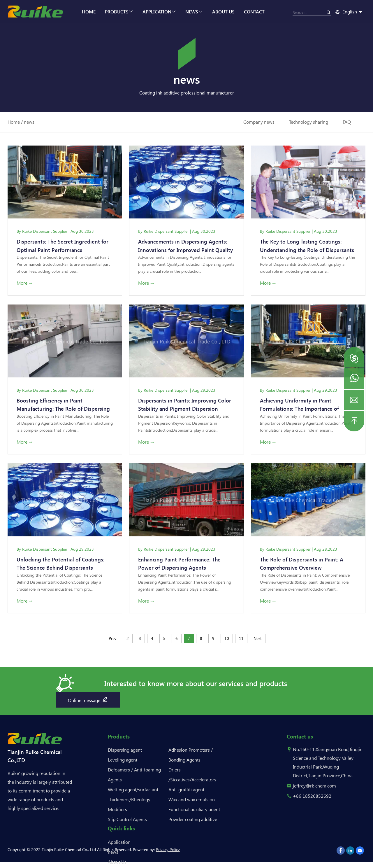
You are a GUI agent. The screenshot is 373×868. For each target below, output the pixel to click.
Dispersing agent (125, 751)
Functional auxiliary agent (194, 811)
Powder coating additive (193, 821)
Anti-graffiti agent (186, 791)
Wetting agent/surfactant (133, 791)
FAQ (347, 122)
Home (89, 12)
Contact (254, 12)
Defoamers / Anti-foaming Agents (134, 776)
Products (119, 12)
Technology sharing (309, 122)
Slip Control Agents (127, 821)
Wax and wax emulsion (192, 801)
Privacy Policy (168, 851)
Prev (113, 640)
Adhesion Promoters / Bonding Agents (191, 756)
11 (241, 640)
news (194, 12)
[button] (354, 357)
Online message (88, 701)
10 (227, 640)
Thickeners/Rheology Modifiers (129, 806)
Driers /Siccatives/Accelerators (192, 776)
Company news (259, 122)
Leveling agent (123, 761)
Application (159, 12)
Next (258, 640)
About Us (223, 12)
